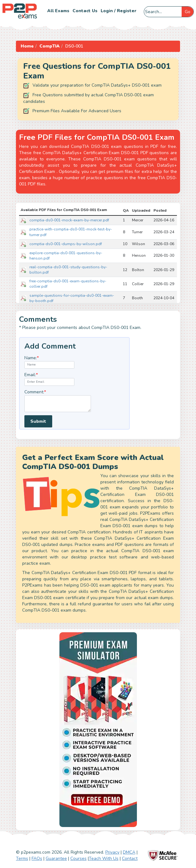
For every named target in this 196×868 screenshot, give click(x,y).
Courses (78, 858)
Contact (130, 858)
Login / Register (118, 11)
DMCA (129, 852)
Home (27, 46)
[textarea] (58, 404)
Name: (32, 358)
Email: (31, 375)
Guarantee (56, 858)
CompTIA (50, 46)
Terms (22, 858)
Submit (38, 421)
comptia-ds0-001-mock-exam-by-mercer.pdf (69, 220)
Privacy (112, 852)
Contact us (85, 11)
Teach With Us (104, 858)
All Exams (58, 11)
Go (188, 12)
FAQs (37, 858)
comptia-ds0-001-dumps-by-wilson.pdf (66, 244)
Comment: (35, 392)
